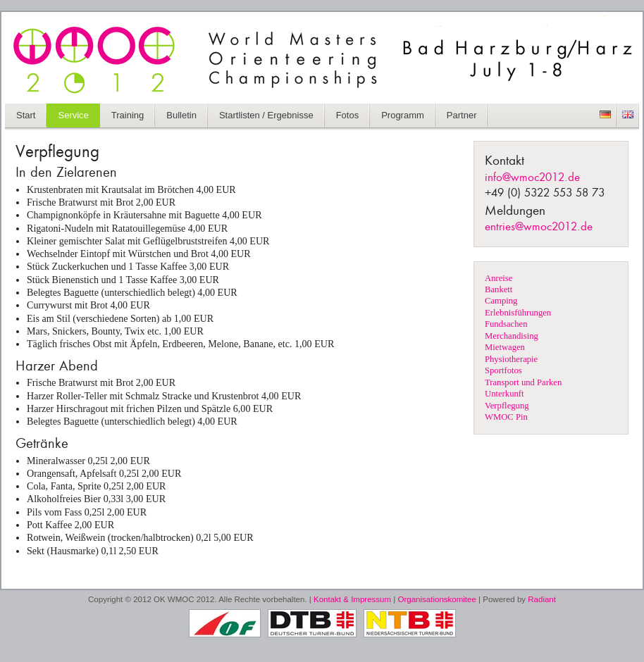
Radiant (542, 599)
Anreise (499, 278)
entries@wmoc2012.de (539, 227)
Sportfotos (503, 370)
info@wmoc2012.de (532, 178)
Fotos (348, 115)
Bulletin (181, 115)
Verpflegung (507, 406)
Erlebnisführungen (518, 313)
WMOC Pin (506, 417)
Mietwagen (505, 347)
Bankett (499, 289)
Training (128, 115)
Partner (462, 115)
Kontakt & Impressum (352, 599)
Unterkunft (504, 394)
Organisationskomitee (437, 599)
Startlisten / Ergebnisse (266, 115)
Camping (501, 301)
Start (26, 115)
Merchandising (512, 336)
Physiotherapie (511, 359)
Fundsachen (506, 324)
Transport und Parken (523, 382)
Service (73, 115)
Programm (403, 115)
